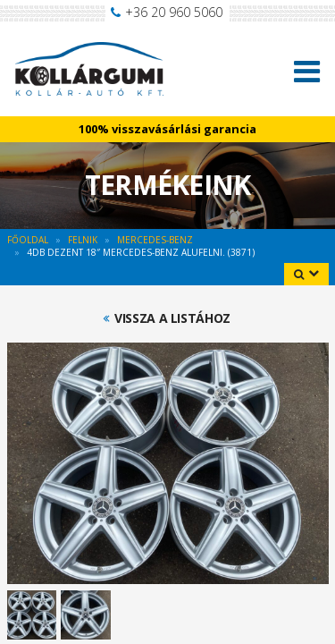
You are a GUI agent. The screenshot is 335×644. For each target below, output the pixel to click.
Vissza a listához (172, 318)
